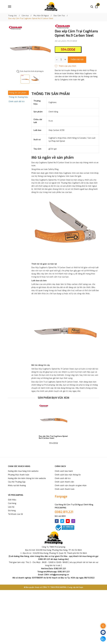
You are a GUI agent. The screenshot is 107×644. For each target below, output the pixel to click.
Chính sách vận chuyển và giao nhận (71, 486)
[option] (30, 47)
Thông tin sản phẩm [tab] (18, 93)
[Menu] (10, 7)
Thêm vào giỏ (77, 60)
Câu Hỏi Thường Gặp (17, 482)
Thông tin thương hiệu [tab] (18, 97)
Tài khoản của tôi (15, 514)
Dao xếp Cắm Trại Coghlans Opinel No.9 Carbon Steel (53, 437)
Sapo (81, 587)
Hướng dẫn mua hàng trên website (23, 471)
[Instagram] (73, 521)
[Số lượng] (61, 60)
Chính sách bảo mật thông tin (68, 475)
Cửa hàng (12, 503)
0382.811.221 (64, 512)
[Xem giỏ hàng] (96, 7)
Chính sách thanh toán (65, 489)
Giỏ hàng (12, 511)
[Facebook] (57, 521)
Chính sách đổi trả (63, 478)
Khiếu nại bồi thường (17, 486)
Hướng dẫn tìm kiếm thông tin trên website (27, 478)
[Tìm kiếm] (92, 7)
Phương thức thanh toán (19, 475)
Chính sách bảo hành (64, 471)
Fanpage (61, 496)
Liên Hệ (11, 507)
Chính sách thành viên (64, 482)
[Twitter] (62, 521)
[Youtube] (68, 521)
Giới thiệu (12, 500)
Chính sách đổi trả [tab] (17, 102)
